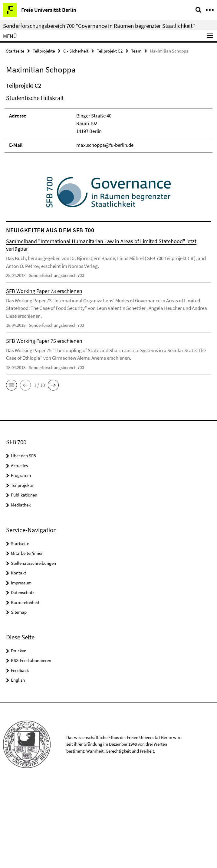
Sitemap (19, 694)
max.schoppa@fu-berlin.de (105, 227)
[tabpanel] (108, 158)
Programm (21, 557)
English (18, 762)
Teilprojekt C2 (110, 51)
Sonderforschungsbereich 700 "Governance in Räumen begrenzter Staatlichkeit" (99, 26)
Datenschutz (23, 674)
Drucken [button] (19, 733)
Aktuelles (19, 547)
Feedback (20, 752)
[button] (12, 467)
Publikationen (24, 577)
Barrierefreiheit (25, 684)
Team (136, 51)
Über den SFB (23, 538)
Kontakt (18, 655)
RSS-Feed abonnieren (31, 743)
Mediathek (21, 587)
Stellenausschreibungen (33, 645)
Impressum (21, 665)
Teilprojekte (44, 51)
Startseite (15, 51)
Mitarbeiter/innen (27, 635)
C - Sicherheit (76, 51)
